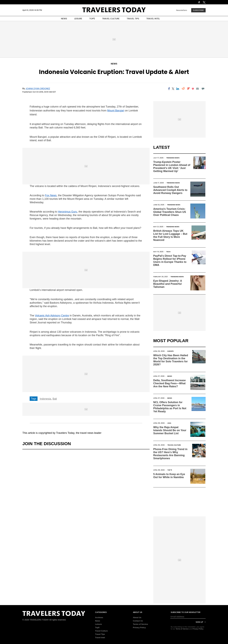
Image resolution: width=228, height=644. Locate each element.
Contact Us (138, 621)
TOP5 (92, 19)
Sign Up (199, 622)
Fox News (51, 195)
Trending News (173, 158)
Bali (55, 399)
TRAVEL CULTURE (111, 19)
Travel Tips (100, 634)
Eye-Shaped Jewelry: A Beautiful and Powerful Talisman (168, 284)
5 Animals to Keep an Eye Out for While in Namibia (169, 476)
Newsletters (182, 10)
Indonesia (45, 399)
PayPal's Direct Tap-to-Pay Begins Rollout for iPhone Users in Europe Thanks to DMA (170, 260)
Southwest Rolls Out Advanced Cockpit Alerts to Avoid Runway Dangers (170, 190)
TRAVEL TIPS (133, 19)
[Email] (197, 89)
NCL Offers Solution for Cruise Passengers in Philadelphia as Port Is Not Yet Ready (170, 407)
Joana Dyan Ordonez (38, 88)
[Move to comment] (203, 89)
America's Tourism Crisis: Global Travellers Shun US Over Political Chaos (170, 212)
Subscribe (198, 10)
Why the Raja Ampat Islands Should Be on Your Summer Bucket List (170, 430)
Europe (170, 351)
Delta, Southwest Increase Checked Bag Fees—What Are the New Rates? (169, 383)
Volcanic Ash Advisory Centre (52, 316)
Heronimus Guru (67, 212)
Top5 (97, 628)
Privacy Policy (139, 628)
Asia (169, 423)
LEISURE (78, 19)
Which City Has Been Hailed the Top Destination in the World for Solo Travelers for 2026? (171, 360)
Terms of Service (140, 624)
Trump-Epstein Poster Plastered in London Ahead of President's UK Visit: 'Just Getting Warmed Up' (172, 167)
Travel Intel (100, 638)
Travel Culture (174, 445)
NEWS (64, 19)
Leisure (98, 624)
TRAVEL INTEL (153, 19)
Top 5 (170, 470)
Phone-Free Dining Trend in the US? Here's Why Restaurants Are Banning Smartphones (170, 454)
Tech (168, 252)
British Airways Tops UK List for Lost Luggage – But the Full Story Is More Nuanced (170, 235)
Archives (99, 617)
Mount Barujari (116, 111)
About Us (137, 617)
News (114, 64)
